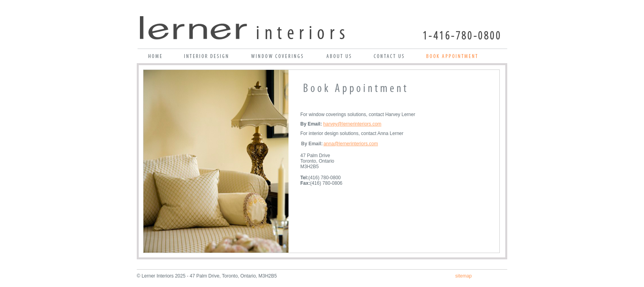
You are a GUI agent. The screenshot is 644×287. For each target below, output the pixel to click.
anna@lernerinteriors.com (351, 144)
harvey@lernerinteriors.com (352, 124)
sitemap (463, 276)
